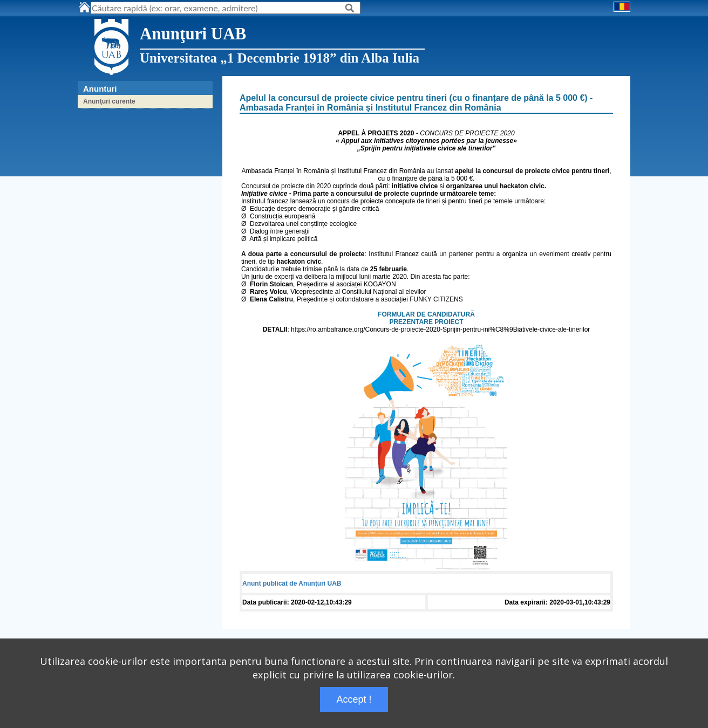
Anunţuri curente (109, 101)
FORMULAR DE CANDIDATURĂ (426, 314)
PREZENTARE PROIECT (426, 322)
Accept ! (354, 699)
